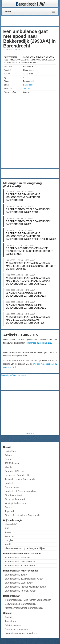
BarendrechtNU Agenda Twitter (20, 591)
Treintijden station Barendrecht (20, 479)
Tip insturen (11, 621)
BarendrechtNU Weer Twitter (19, 583)
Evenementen (12, 487)
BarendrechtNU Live (15, 471)
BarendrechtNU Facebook (18, 558)
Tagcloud (9, 511)
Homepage (10, 451)
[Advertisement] (33, 21)
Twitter (8, 532)
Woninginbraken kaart (16, 503)
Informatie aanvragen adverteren (21, 633)
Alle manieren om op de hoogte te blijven (25, 548)
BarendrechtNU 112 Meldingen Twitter (24, 579)
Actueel (9, 455)
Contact (9, 617)
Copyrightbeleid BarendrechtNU (21, 604)
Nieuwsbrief (11, 524)
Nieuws (8, 459)
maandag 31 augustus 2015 (40, 343)
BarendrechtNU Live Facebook (20, 562)
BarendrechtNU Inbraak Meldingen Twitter (26, 587)
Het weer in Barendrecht (17, 475)
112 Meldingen (12, 463)
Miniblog (9, 467)
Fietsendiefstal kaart (15, 499)
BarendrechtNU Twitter (16, 575)
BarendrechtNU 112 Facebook (20, 566)
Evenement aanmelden (16, 629)
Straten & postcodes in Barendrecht (22, 515)
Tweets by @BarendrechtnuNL (14, 375)
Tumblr (8, 544)
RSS (7, 528)
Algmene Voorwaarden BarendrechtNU (24, 608)
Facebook (10, 536)
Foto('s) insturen (13, 625)
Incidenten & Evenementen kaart (21, 491)
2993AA (27, 89)
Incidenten (10, 483)
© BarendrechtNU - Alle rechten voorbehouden (28, 600)
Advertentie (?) (30, 433)
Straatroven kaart (13, 495)
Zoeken (9, 507)
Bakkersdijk (28, 85)
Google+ (9, 540)
